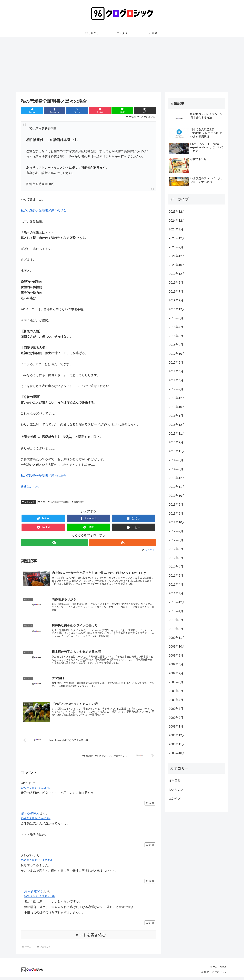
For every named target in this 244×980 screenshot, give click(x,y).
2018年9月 (176, 318)
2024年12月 (177, 221)
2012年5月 (176, 549)
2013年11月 (177, 487)
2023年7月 (176, 247)
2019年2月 (176, 300)
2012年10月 (177, 522)
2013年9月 (176, 505)
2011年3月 (176, 593)
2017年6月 (176, 371)
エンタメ (175, 799)
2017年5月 (176, 380)
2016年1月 (176, 416)
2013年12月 (177, 478)
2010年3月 (176, 620)
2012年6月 (176, 540)
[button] (145, 111)
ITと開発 (175, 781)
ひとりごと (28, 502)
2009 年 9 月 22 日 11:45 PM (36, 863)
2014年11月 (177, 451)
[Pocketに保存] (100, 111)
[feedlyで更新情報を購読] (54, 542)
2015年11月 (177, 434)
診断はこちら (30, 487)
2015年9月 (176, 442)
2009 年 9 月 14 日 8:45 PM (36, 821)
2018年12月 (177, 309)
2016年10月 (177, 407)
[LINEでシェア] (122, 111)
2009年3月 (176, 709)
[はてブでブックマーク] (77, 111)
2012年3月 (176, 558)
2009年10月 (177, 647)
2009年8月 (176, 664)
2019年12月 (177, 274)
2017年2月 (176, 389)
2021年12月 (177, 256)
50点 (42, 502)
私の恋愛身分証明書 (58, 502)
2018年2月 (176, 345)
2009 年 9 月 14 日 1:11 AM (36, 791)
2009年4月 (176, 700)
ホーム (211, 969)
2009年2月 (176, 718)
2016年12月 (177, 398)
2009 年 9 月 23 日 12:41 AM (40, 899)
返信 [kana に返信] (150, 806)
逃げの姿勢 (78, 502)
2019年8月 (176, 283)
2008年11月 (177, 744)
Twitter (222, 969)
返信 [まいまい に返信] (150, 884)
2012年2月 (176, 567)
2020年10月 (177, 265)
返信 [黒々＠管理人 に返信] (150, 848)
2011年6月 (176, 576)
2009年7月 (176, 673)
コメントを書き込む (89, 938)
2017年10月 (177, 354)
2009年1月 (176, 727)
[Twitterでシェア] (32, 111)
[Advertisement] (122, 64)
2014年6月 (176, 460)
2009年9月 (176, 656)
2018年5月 (176, 336)
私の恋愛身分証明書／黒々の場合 (44, 210)
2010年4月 (176, 611)
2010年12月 (177, 602)
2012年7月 (176, 531)
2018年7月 (176, 327)
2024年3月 (176, 229)
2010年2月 (176, 629)
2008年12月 (177, 735)
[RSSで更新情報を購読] (123, 542)
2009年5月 (176, 691)
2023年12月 (177, 238)
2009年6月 (176, 682)
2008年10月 (177, 753)
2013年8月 (176, 514)
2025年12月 (177, 212)
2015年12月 (177, 425)
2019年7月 (176, 292)
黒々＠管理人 (30, 816)
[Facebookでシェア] (55, 111)
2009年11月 (177, 638)
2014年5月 (176, 469)
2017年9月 (176, 363)
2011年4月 (176, 585)
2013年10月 (177, 496)
